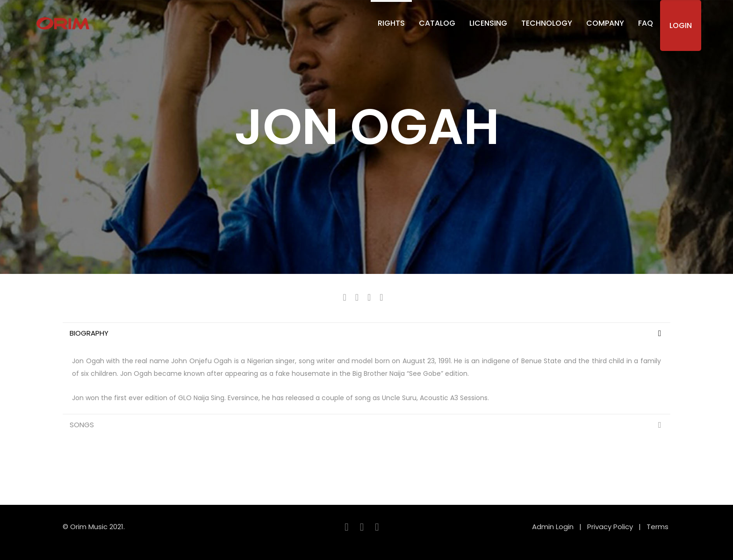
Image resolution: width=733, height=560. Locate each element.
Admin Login (553, 527)
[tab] (366, 333)
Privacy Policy (610, 527)
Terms (658, 527)
